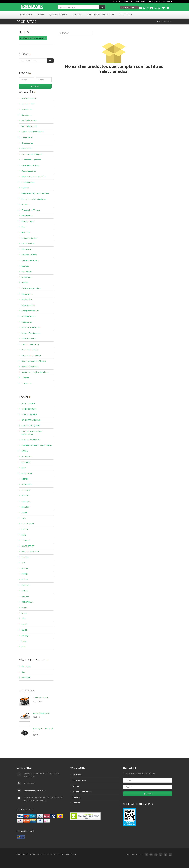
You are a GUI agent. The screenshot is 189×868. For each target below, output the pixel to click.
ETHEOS (25, 591)
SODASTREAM (27, 602)
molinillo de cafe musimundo (33, 38)
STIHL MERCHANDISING (31, 420)
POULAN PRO (27, 457)
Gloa (24, 619)
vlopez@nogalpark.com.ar (160, 2)
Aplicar (35, 86)
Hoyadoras (26, 232)
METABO (25, 479)
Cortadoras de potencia (31, 160)
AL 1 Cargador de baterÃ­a (43, 730)
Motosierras (27, 322)
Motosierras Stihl (29, 316)
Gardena (25, 204)
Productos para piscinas (32, 355)
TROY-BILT (26, 540)
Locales (77, 15)
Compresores (27, 143)
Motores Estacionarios (31, 333)
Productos (26, 15)
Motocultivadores (29, 339)
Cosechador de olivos (31, 165)
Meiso (24, 613)
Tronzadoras (27, 383)
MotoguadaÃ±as (28, 305)
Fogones (25, 188)
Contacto (126, 15)
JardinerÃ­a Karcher (29, 238)
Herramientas (27, 216)
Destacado (26, 666)
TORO (24, 518)
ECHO (24, 535)
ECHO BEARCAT (28, 524)
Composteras (27, 137)
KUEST (24, 624)
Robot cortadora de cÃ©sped (34, 361)
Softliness (73, 854)
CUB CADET (26, 501)
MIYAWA (25, 568)
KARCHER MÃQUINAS (31, 426)
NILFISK (24, 630)
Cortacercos (27, 149)
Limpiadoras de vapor (31, 260)
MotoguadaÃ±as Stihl (30, 311)
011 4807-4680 (120, 2)
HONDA (25, 451)
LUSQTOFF (26, 507)
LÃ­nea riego (26, 249)
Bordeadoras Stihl (29, 126)
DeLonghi (25, 635)
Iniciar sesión (127, 8)
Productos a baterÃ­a (30, 350)
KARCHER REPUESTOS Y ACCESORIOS (37, 445)
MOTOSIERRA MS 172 (41, 713)
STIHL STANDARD (29, 403)
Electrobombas (28, 182)
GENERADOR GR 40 (41, 698)
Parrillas (25, 283)
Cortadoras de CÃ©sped (32, 154)
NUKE (24, 647)
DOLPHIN (25, 496)
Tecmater (25, 557)
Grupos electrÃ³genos (31, 210)
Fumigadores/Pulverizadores (34, 199)
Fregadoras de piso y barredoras (35, 193)
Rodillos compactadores (32, 288)
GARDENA (26, 462)
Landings (76, 797)
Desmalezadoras (29, 171)
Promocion (26, 678)
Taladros (25, 378)
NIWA (24, 468)
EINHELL (25, 574)
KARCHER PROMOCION (31, 440)
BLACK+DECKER (28, 546)
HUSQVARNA (27, 473)
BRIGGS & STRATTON (30, 552)
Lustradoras (27, 272)
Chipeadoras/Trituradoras (32, 132)
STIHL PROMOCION (29, 409)
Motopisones (27, 277)
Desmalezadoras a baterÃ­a (33, 176)
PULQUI (25, 529)
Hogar (24, 227)
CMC (23, 563)
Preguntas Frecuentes (101, 15)
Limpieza (25, 266)
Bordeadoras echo (29, 121)
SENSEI (24, 512)
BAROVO (25, 596)
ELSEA (24, 641)
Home (41, 15)
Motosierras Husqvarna (31, 327)
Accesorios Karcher (30, 98)
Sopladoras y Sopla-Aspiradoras (35, 372)
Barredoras (26, 115)
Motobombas (27, 299)
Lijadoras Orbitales (29, 255)
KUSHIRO (25, 585)
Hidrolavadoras (28, 221)
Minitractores (27, 294)
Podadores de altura (30, 344)
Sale (23, 672)
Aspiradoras (27, 109)
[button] (75, 33)
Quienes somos (79, 780)
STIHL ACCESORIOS (29, 414)
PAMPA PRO (26, 485)
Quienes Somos (58, 15)
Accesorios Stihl (28, 104)
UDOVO (25, 580)
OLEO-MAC (26, 490)
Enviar (148, 794)
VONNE (24, 608)
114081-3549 (138, 2)
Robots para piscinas (30, 367)
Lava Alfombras (28, 244)
